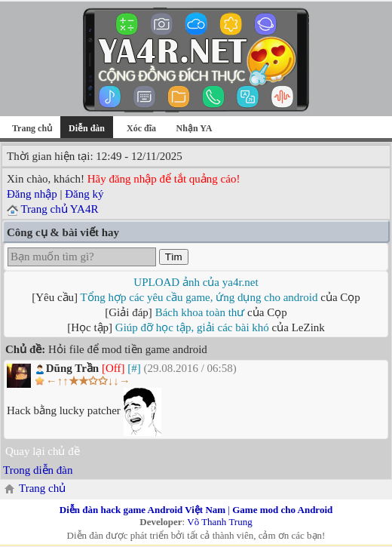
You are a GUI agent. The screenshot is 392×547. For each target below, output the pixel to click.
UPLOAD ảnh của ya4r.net (196, 282)
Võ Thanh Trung (219, 522)
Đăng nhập (32, 194)
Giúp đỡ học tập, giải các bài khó (192, 327)
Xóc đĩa (141, 128)
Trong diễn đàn (38, 470)
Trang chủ (32, 128)
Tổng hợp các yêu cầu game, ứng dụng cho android (199, 297)
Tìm (174, 257)
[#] (134, 368)
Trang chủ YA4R (59, 209)
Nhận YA (194, 128)
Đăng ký (84, 194)
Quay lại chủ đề (43, 451)
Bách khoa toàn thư (200, 312)
